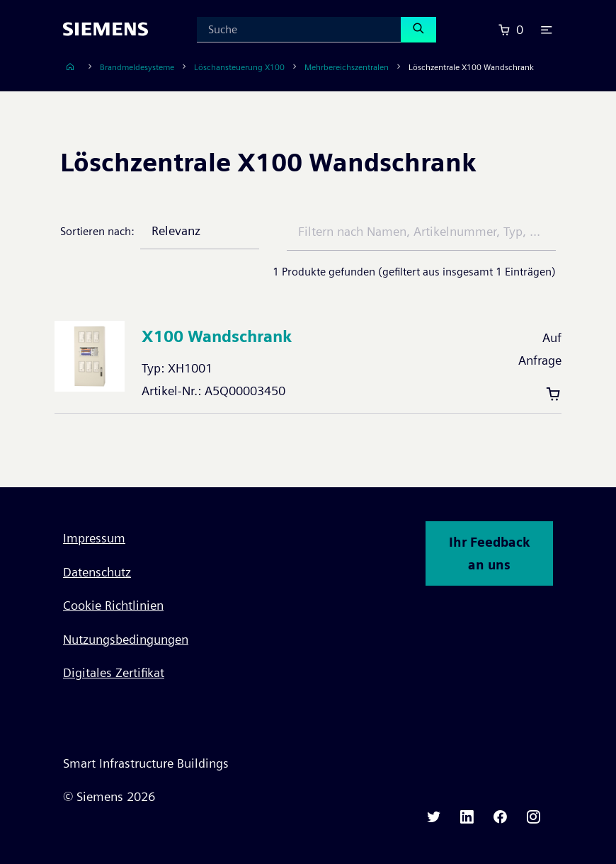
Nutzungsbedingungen (126, 639)
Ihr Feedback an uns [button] (489, 553)
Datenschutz (97, 572)
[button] (547, 30)
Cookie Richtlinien (113, 605)
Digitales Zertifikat (114, 672)
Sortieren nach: (97, 231)
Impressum (94, 538)
